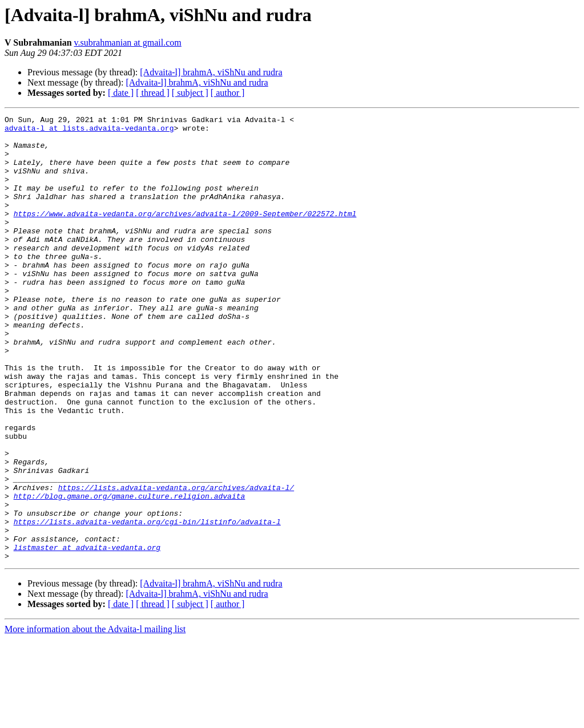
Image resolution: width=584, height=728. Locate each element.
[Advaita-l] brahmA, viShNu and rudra (211, 72)
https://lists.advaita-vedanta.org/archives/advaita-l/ (176, 563)
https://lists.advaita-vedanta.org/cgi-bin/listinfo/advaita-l (147, 604)
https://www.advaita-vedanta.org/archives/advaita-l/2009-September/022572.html (185, 234)
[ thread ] (153, 93)
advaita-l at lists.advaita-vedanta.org (89, 131)
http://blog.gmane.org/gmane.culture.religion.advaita (130, 573)
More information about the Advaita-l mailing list (95, 718)
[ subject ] (190, 93)
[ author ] (228, 93)
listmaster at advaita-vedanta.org (87, 634)
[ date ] (121, 93)
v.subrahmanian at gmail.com (128, 43)
